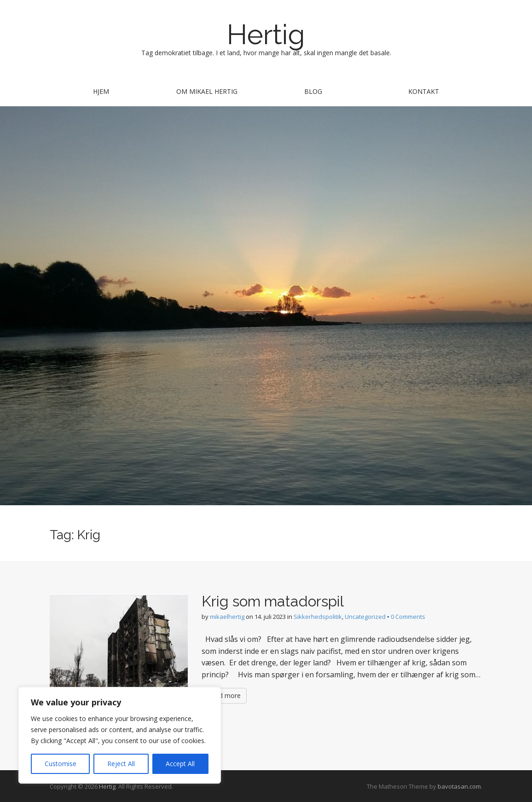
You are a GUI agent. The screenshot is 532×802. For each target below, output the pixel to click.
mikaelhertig (227, 617)
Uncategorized (365, 617)
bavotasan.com (459, 786)
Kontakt (424, 91)
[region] (120, 735)
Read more (224, 695)
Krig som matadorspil (273, 601)
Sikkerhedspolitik (318, 617)
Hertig (266, 35)
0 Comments (408, 617)
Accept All (180, 764)
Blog (313, 91)
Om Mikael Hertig (207, 91)
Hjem (101, 91)
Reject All (121, 764)
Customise (61, 764)
